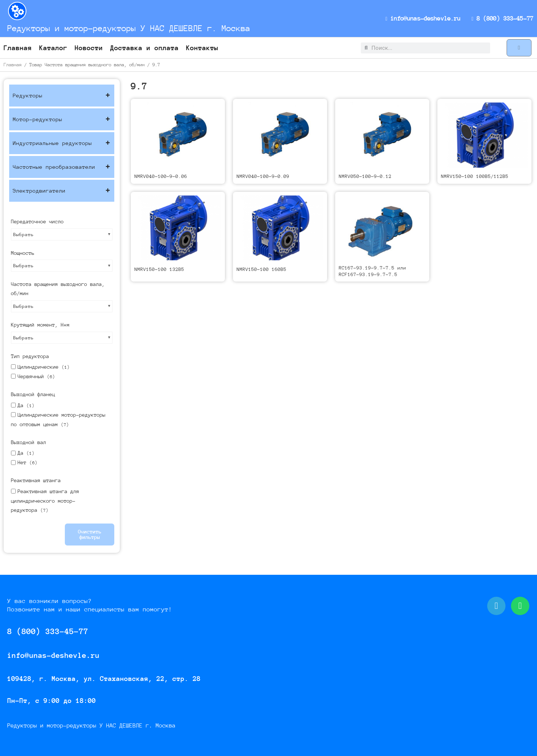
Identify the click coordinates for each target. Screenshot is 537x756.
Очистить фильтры (90, 534)
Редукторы (62, 96)
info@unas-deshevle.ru (425, 18)
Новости (89, 48)
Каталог (53, 48)
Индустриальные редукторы (62, 143)
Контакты (202, 48)
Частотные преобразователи (62, 167)
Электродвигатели (62, 191)
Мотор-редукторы (62, 119)
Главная (18, 48)
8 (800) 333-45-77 (503, 18)
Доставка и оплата (145, 48)
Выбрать (23, 234)
